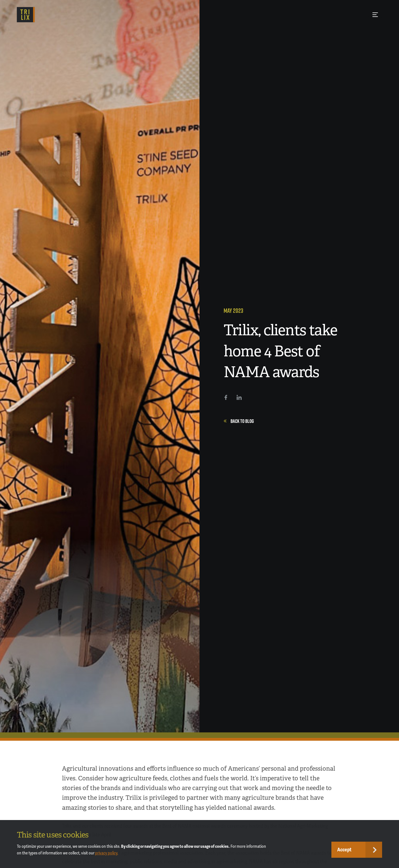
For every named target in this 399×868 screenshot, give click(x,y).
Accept (344, 850)
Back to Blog (239, 421)
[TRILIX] (26, 15)
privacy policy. (107, 853)
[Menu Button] (375, 15)
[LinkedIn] (239, 397)
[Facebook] (226, 397)
